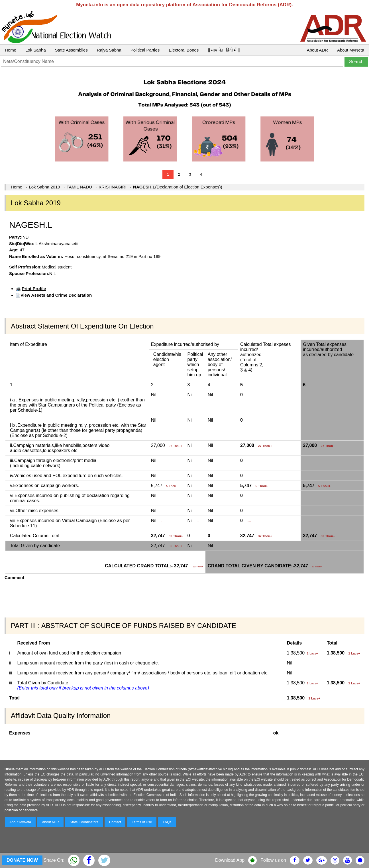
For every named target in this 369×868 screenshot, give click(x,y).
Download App (230, 860)
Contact (115, 822)
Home (11, 50)
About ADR (317, 50)
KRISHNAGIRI (113, 187)
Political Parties (145, 50)
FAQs (167, 822)
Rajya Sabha (109, 50)
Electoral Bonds (184, 50)
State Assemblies (71, 50)
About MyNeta (351, 50)
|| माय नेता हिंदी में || (224, 50)
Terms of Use (142, 822)
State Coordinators (84, 822)
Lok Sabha (36, 50)
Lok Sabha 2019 (44, 187)
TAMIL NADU (79, 187)
